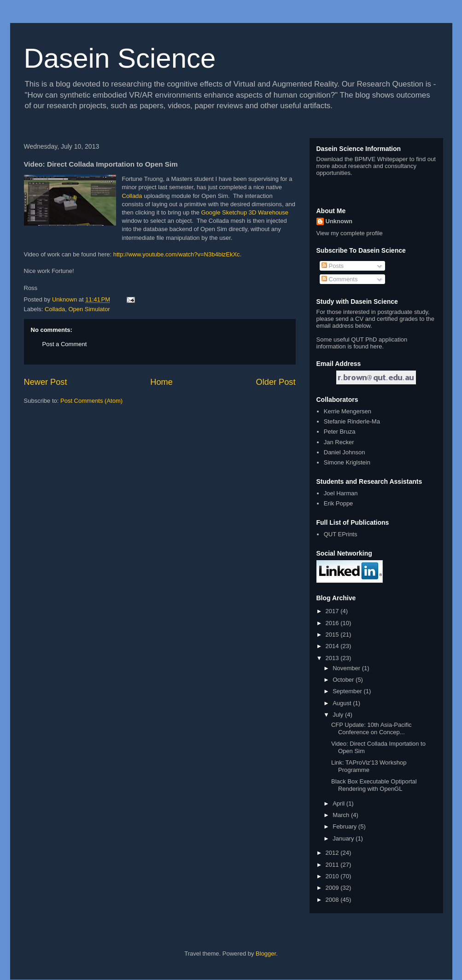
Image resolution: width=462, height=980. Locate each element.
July (339, 715)
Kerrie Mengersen (348, 411)
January (344, 838)
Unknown (339, 221)
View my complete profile (350, 233)
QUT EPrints (341, 534)
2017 (333, 611)
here (376, 346)
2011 (333, 865)
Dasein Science (120, 58)
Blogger (266, 954)
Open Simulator (89, 309)
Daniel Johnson (345, 452)
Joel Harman (341, 493)
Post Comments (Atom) (91, 401)
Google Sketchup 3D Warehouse (245, 212)
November (347, 668)
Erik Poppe (339, 503)
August (343, 703)
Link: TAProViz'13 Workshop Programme (369, 766)
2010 (333, 876)
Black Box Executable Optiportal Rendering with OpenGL (374, 785)
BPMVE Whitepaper (381, 159)
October (344, 680)
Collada (132, 196)
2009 (333, 888)
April (339, 803)
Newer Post (46, 382)
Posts (333, 266)
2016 (333, 623)
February (345, 826)
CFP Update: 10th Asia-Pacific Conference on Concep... (371, 728)
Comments (339, 279)
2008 (333, 900)
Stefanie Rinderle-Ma (352, 421)
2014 (333, 646)
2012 (333, 853)
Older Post (276, 382)
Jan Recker (339, 442)
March (342, 815)
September (348, 691)
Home (161, 382)
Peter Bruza (340, 432)
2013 (333, 658)
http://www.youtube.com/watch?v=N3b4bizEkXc (177, 254)
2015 (333, 635)
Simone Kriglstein (347, 462)
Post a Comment (65, 344)
